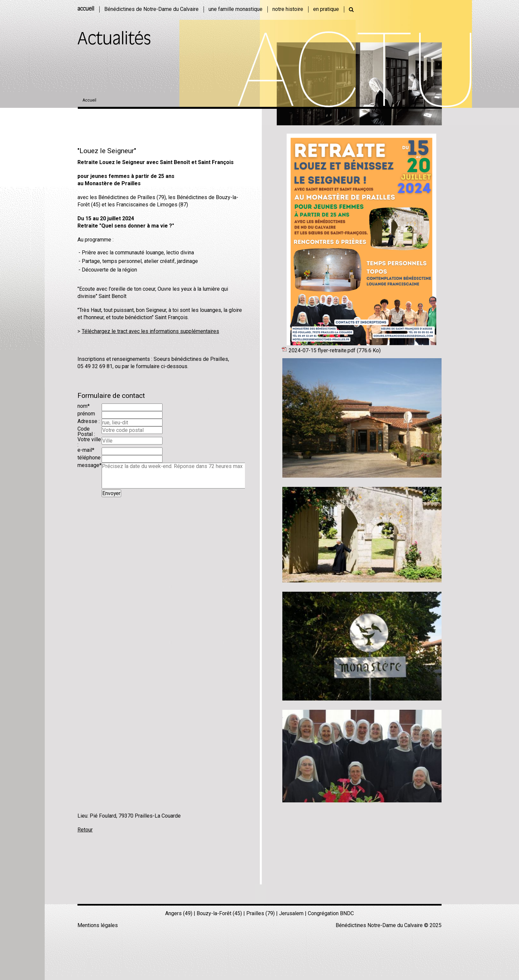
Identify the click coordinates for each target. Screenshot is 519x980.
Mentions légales (98, 925)
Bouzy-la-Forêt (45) (219, 913)
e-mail (86, 450)
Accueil (89, 100)
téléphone (89, 458)
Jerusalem (291, 913)
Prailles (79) (260, 913)
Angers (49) (179, 913)
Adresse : (89, 421)
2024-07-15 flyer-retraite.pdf (335, 350)
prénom (86, 414)
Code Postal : (86, 431)
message (90, 465)
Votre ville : (89, 442)
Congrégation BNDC (331, 913)
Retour (85, 830)
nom (84, 406)
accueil (86, 9)
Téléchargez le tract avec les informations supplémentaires (150, 331)
